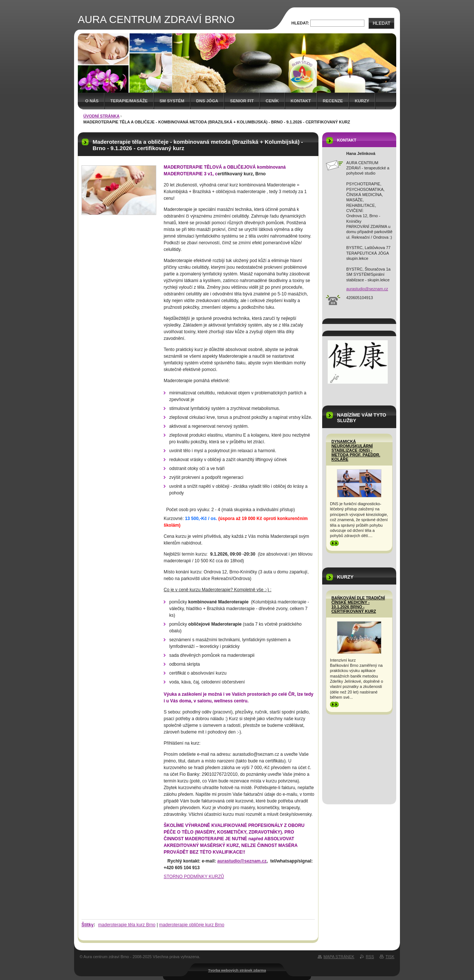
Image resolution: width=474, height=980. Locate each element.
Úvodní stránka (101, 116)
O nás (92, 101)
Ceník (272, 101)
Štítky (88, 925)
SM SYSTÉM (172, 101)
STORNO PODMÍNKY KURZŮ (194, 877)
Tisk (390, 957)
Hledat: (300, 23)
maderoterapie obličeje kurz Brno (192, 925)
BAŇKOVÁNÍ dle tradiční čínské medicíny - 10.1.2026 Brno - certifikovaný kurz (358, 605)
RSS (370, 957)
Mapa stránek (339, 957)
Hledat (381, 23)
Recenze (333, 101)
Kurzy (362, 101)
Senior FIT (242, 101)
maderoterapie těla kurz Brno (127, 925)
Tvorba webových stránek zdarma (237, 970)
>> (334, 543)
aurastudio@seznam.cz (242, 861)
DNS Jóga (207, 101)
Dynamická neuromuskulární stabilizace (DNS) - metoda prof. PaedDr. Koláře (356, 450)
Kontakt (301, 101)
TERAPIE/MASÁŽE (129, 101)
